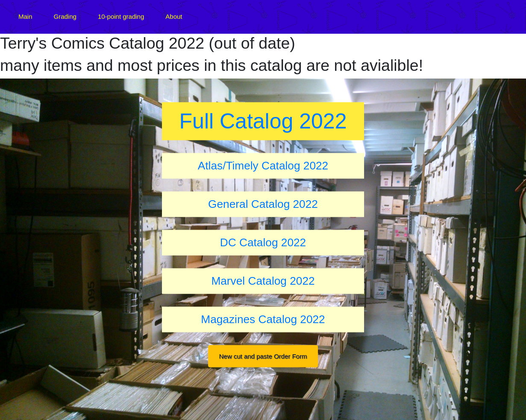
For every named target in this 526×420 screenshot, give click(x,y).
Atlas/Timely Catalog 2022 (263, 165)
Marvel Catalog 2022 (263, 280)
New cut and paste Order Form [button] (263, 356)
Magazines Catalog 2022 (263, 319)
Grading (65, 16)
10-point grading (121, 16)
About (174, 16)
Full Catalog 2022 (263, 121)
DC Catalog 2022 (263, 242)
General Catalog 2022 (263, 204)
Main (25, 16)
